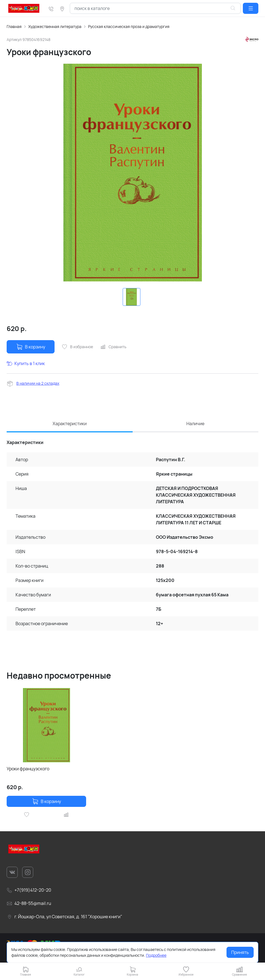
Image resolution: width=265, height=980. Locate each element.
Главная (14, 26)
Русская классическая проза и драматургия (129, 26)
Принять (240, 952)
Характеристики (70, 424)
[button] (251, 8)
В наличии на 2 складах (38, 383)
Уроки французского (28, 769)
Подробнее (156, 955)
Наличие (195, 424)
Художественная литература (55, 26)
